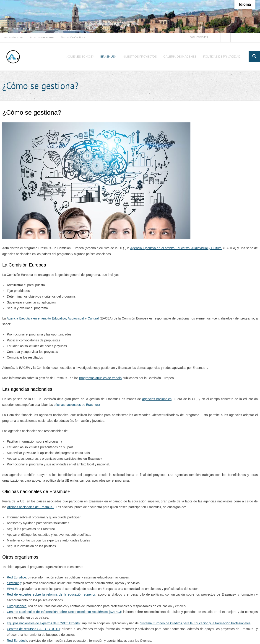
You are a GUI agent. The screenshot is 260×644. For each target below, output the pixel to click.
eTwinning (14, 583)
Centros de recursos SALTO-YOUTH (33, 629)
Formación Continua (73, 37)
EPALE (12, 589)
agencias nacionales (157, 399)
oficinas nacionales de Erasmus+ (77, 405)
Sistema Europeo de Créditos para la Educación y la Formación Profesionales (195, 623)
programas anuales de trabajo (100, 378)
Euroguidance (17, 606)
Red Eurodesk (17, 641)
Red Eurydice (16, 577)
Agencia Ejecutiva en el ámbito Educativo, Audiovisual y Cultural (176, 248)
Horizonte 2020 (13, 37)
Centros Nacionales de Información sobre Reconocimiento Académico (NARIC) (64, 612)
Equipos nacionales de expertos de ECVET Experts (43, 623)
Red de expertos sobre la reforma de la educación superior (51, 594)
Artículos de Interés (42, 37)
